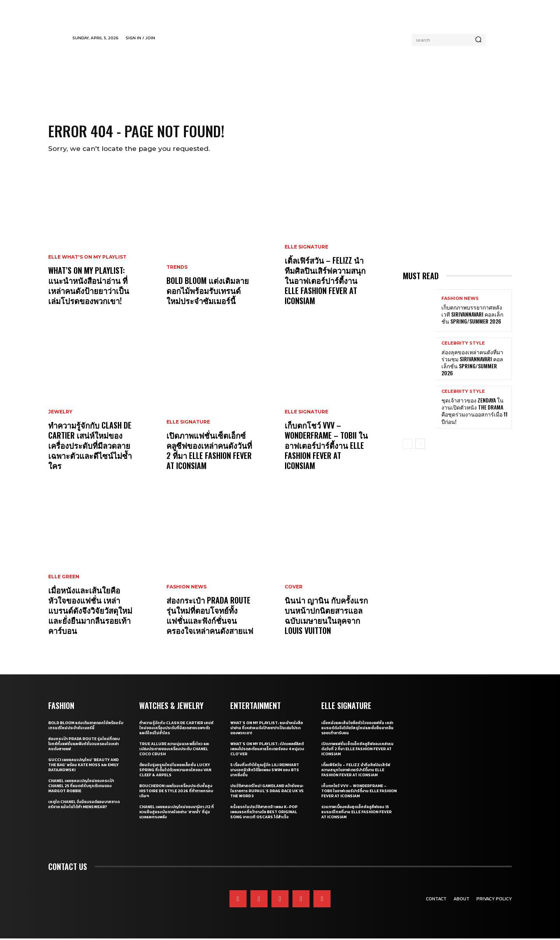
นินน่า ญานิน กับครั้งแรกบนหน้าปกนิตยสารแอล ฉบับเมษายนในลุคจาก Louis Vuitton (326, 617)
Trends (177, 269)
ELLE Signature (188, 424)
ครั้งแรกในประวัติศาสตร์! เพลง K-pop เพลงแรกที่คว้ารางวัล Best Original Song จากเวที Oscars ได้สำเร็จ (264, 813)
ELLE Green (64, 578)
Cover (294, 588)
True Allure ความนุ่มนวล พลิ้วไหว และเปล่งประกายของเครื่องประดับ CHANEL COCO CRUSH (174, 750)
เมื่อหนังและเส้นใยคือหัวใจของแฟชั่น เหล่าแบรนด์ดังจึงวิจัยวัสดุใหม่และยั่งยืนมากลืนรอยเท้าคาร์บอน (90, 612)
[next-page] (420, 445)
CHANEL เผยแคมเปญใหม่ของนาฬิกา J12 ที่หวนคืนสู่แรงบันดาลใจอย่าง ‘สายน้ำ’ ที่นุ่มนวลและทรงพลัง (177, 813)
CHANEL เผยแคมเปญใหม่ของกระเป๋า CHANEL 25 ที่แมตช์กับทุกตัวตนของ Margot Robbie (81, 787)
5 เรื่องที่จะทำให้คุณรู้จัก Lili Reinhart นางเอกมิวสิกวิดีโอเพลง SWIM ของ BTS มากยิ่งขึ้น (265, 771)
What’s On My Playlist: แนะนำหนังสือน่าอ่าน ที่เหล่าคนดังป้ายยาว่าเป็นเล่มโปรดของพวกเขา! (89, 287)
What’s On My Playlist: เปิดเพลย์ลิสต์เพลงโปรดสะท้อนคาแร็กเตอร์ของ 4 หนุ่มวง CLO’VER (267, 750)
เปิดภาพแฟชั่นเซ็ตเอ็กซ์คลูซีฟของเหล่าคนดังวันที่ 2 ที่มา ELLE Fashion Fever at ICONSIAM (209, 452)
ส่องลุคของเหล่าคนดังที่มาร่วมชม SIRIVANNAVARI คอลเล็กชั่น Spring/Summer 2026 (472, 364)
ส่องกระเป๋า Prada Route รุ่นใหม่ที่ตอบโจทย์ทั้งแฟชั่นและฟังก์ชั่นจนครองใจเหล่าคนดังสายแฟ (210, 617)
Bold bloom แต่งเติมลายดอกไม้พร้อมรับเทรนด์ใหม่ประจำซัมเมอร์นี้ (208, 292)
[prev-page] (408, 445)
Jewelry (60, 413)
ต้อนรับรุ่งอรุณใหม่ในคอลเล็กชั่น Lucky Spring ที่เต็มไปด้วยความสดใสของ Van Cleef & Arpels (175, 771)
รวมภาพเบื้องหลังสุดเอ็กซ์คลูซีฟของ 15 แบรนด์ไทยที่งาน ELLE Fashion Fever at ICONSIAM (356, 813)
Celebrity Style (463, 345)
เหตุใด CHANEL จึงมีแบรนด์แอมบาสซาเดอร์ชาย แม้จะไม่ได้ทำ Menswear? (84, 806)
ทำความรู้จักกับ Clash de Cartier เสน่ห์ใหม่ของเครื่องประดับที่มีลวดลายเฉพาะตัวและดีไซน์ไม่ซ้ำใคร (90, 447)
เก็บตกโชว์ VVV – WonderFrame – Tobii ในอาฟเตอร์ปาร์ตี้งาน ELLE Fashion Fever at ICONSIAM (326, 447)
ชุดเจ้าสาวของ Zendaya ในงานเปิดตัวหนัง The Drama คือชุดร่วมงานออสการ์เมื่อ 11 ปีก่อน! (474, 412)
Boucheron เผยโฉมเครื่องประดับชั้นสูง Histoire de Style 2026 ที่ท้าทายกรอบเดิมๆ (176, 792)
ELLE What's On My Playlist (87, 259)
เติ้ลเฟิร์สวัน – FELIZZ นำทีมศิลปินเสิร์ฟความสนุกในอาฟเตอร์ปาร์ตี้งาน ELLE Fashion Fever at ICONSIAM (325, 282)
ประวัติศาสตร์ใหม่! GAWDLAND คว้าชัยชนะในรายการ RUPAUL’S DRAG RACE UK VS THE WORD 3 (267, 792)
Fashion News (186, 588)
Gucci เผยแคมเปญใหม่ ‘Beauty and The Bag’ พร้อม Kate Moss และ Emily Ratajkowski (83, 766)
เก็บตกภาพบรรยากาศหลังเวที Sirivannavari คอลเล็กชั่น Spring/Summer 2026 (472, 316)
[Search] (478, 40)
